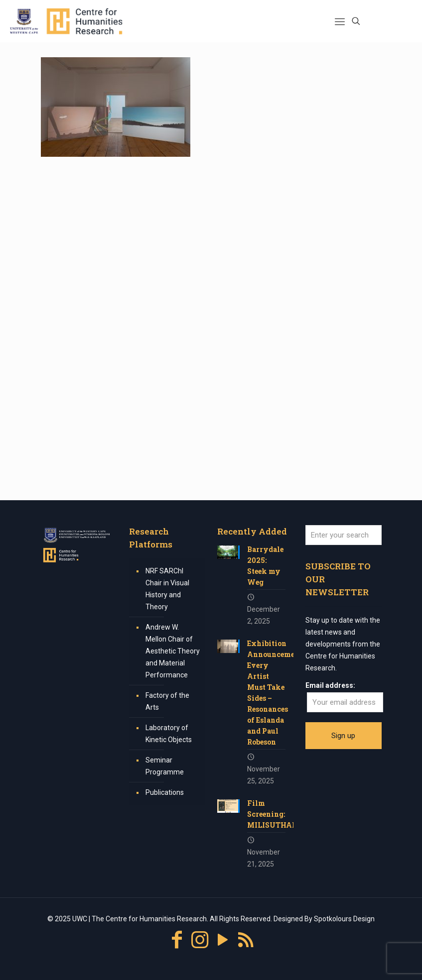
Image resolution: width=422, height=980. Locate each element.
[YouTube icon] (223, 940)
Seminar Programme (165, 766)
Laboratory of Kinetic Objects (169, 734)
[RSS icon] (246, 940)
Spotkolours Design (344, 919)
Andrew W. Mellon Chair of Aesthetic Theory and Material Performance (173, 651)
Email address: (330, 685)
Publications (165, 792)
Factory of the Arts (167, 701)
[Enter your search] (344, 535)
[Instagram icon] (200, 940)
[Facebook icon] (177, 940)
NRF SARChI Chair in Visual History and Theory (167, 589)
